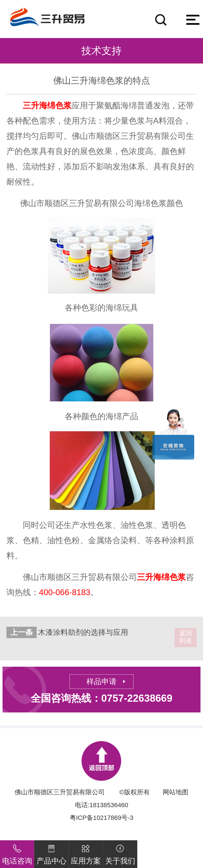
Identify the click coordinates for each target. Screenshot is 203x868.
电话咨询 (17, 853)
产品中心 (52, 853)
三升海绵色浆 (47, 105)
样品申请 (101, 682)
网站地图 (176, 792)
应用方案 (86, 853)
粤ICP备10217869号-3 (102, 818)
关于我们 (120, 853)
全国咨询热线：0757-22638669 (101, 698)
